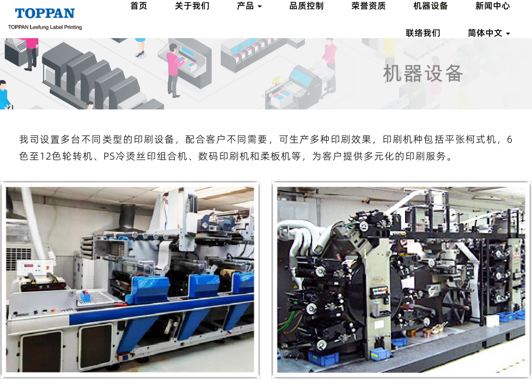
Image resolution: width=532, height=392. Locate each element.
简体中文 (489, 33)
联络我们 (423, 33)
